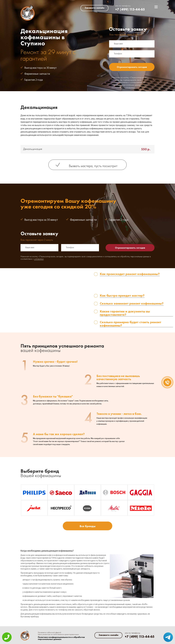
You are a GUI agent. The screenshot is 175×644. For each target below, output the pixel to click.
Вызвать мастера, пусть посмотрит (93, 166)
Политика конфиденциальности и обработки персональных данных (61, 638)
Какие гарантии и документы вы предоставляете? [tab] (125, 313)
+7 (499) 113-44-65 (130, 9)
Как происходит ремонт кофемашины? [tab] (130, 274)
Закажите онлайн (94, 8)
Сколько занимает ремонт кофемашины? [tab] (132, 304)
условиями (130, 87)
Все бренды (87, 526)
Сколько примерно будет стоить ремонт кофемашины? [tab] (130, 324)
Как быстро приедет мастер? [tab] (122, 296)
